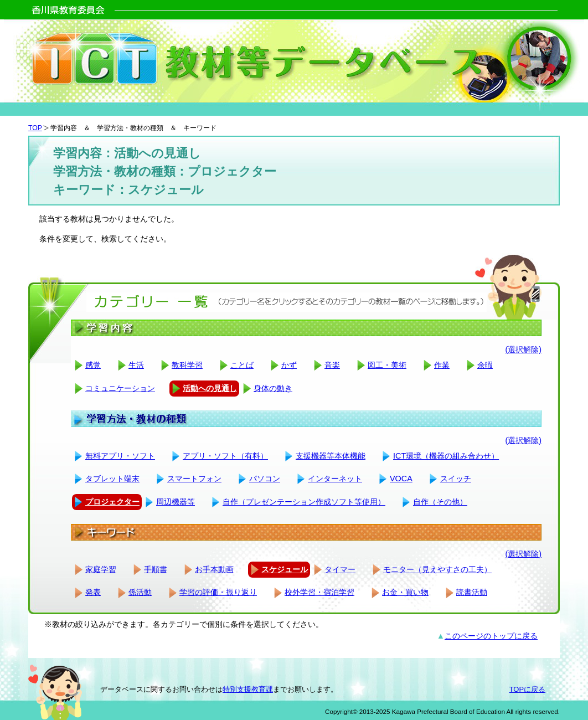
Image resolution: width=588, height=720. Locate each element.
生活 (136, 365)
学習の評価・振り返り (218, 592)
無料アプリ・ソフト (120, 456)
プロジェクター (112, 502)
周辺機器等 (176, 502)
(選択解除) (523, 349)
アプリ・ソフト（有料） (225, 456)
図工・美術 (387, 365)
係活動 (140, 592)
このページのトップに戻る (491, 636)
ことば (242, 365)
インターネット (335, 479)
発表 (93, 592)
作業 (442, 365)
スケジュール (285, 569)
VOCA (401, 479)
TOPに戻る (527, 689)
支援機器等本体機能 (331, 456)
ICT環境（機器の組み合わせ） (446, 456)
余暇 (485, 365)
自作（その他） (440, 502)
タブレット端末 (112, 479)
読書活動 (472, 592)
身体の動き (273, 388)
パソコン (265, 479)
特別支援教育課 (248, 689)
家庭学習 (101, 569)
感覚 (93, 365)
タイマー (340, 569)
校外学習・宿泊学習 (319, 592)
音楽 (332, 365)
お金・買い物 (405, 592)
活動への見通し (210, 388)
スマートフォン (194, 479)
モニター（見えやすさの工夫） (437, 569)
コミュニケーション (120, 388)
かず (289, 365)
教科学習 (187, 365)
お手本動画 (214, 569)
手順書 (156, 569)
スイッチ (456, 479)
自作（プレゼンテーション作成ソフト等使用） (304, 502)
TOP (35, 128)
